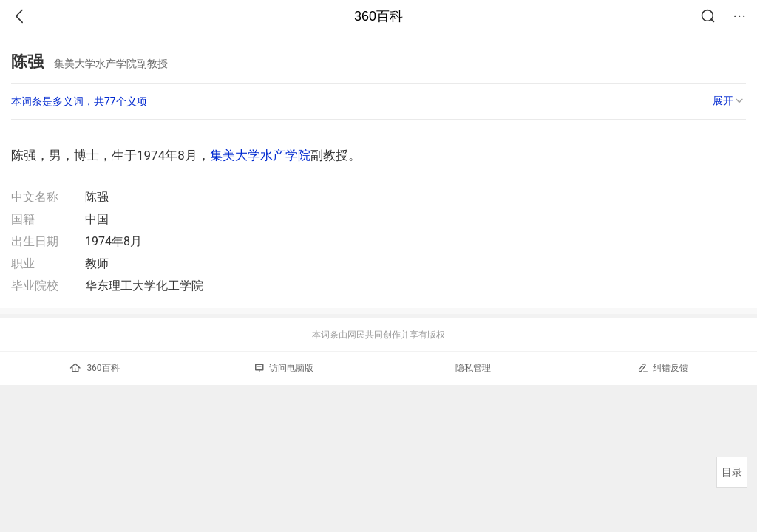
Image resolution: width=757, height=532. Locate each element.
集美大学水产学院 (260, 155)
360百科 (378, 16)
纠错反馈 (663, 368)
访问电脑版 (284, 368)
